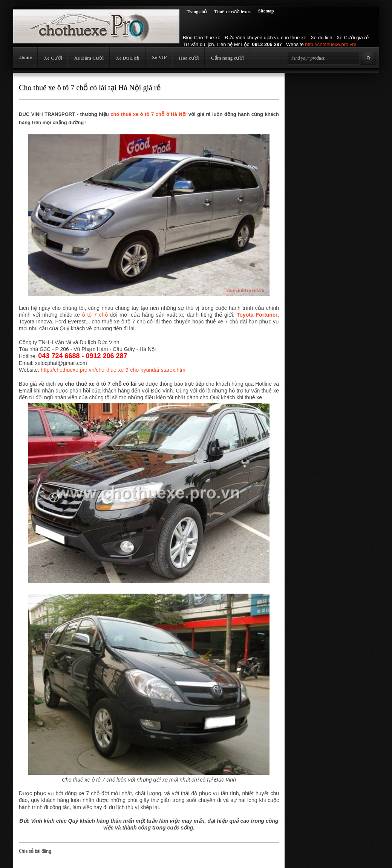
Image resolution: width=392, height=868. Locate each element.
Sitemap (266, 11)
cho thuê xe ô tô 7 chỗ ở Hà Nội (149, 114)
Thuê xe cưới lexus (232, 12)
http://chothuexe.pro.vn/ (331, 44)
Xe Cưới (53, 58)
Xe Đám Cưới (89, 58)
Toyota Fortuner (257, 315)
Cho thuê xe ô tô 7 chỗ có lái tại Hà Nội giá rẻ (90, 88)
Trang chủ (197, 12)
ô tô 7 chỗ (95, 315)
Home (25, 57)
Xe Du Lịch (128, 58)
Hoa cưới (189, 58)
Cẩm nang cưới (227, 58)
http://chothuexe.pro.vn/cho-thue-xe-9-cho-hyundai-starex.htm (113, 370)
